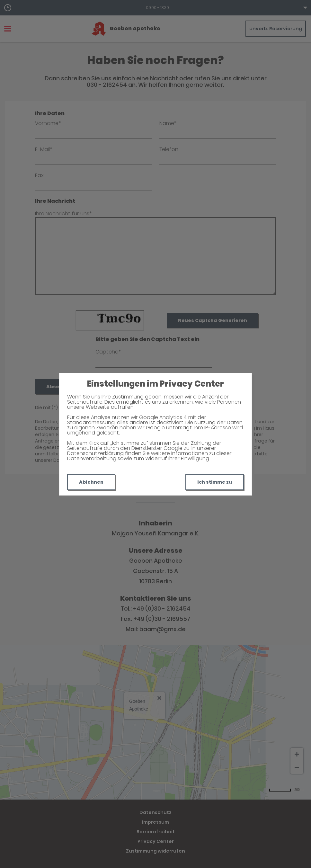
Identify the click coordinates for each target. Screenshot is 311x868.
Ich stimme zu (215, 482)
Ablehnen (91, 482)
